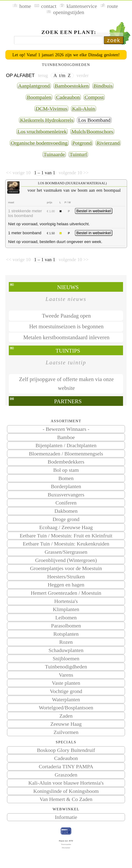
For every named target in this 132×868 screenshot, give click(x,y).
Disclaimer (66, 848)
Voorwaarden (66, 844)
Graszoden (66, 775)
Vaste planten (66, 683)
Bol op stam (66, 470)
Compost (94, 97)
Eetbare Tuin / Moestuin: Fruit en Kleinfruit (66, 536)
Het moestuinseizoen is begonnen (66, 326)
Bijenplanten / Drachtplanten (66, 445)
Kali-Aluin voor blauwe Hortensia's (66, 783)
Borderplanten (66, 486)
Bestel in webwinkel (94, 211)
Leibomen (66, 618)
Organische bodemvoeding (39, 143)
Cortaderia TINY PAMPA (66, 766)
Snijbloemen (66, 658)
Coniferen (66, 503)
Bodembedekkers (66, 462)
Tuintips (68, 351)
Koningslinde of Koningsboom (66, 791)
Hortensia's (66, 601)
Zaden (66, 716)
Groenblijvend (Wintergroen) (66, 560)
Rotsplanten (66, 634)
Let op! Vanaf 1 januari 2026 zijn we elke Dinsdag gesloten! (66, 55)
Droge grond (66, 519)
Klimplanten (66, 609)
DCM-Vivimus (51, 109)
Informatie (66, 817)
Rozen (66, 642)
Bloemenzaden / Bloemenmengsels (66, 454)
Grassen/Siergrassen (66, 552)
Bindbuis (103, 86)
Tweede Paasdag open (66, 316)
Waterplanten (66, 699)
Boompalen (39, 97)
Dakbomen (66, 511)
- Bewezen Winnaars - (66, 429)
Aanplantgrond (34, 86)
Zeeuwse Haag (66, 724)
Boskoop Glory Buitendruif (66, 750)
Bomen (66, 478)
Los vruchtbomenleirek (42, 131)
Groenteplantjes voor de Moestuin (66, 568)
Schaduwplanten (66, 650)
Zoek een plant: (69, 32)
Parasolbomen (66, 626)
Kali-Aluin (84, 109)
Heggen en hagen (66, 585)
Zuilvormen (66, 732)
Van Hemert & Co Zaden (66, 799)
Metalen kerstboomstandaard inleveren (66, 337)
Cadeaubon (66, 758)
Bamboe (66, 437)
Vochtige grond (66, 691)
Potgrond (82, 143)
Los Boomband (94, 120)
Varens (66, 675)
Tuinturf (78, 154)
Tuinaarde (54, 154)
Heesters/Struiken (66, 577)
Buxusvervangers (66, 495)
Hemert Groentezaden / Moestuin (66, 593)
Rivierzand (108, 143)
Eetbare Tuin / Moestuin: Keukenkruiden (66, 544)
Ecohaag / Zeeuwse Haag (66, 527)
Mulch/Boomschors (92, 131)
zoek (114, 40)
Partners (68, 401)
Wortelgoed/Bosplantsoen (66, 708)
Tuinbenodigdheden (66, 667)
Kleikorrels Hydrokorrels (47, 120)
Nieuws (68, 287)
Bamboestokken (72, 86)
